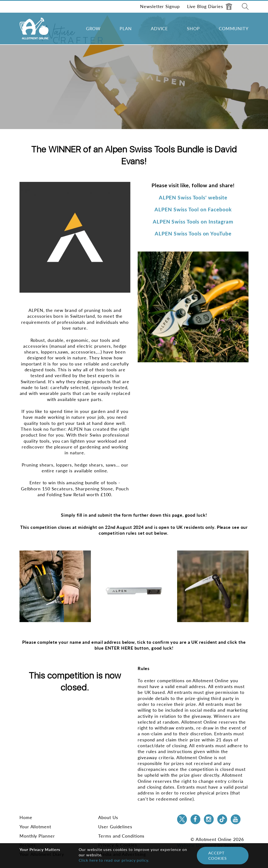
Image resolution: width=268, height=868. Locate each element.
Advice (159, 28)
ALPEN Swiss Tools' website (193, 197)
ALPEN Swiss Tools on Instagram (193, 221)
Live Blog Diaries (210, 6)
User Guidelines (115, 827)
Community (234, 28)
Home (26, 817)
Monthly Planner (37, 836)
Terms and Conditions (121, 836)
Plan (126, 28)
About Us (108, 817)
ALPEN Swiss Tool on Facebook (193, 209)
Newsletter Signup (160, 6)
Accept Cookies (218, 855)
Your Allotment (35, 827)
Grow (93, 28)
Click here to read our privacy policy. (114, 860)
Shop (193, 28)
